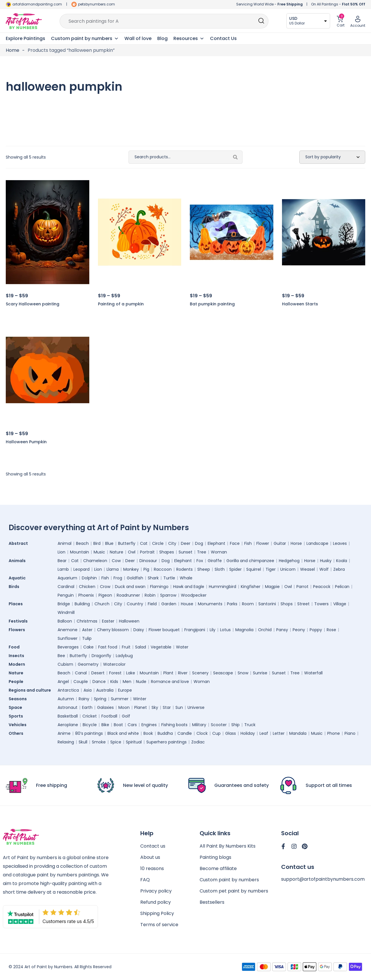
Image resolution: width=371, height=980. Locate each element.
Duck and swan (130, 587)
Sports (17, 716)
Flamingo (159, 587)
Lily (213, 630)
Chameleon (95, 561)
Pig (146, 569)
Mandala (298, 733)
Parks (232, 604)
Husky (326, 561)
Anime (64, 733)
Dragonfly (101, 656)
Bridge (64, 604)
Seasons (19, 699)
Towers (321, 604)
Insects (18, 656)
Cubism (65, 664)
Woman (219, 552)
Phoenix (86, 595)
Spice (116, 742)
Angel (63, 682)
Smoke (99, 742)
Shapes (167, 552)
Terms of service (159, 925)
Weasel (307, 569)
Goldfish (135, 578)
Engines (149, 725)
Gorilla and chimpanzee (250, 561)
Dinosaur (148, 561)
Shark (153, 578)
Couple (81, 682)
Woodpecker (194, 595)
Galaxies (105, 707)
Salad (141, 647)
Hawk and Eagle (189, 587)
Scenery (200, 673)
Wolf (324, 569)
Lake (131, 673)
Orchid (265, 630)
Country (135, 604)
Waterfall (313, 673)
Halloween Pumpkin (26, 442)
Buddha (165, 733)
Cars (132, 725)
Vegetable (161, 647)
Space (17, 707)
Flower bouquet (164, 630)
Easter (108, 621)
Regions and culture (31, 690)
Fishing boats (174, 725)
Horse (296, 543)
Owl (132, 552)
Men (127, 682)
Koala (342, 561)
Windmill (66, 612)
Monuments (210, 604)
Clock (202, 733)
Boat (118, 725)
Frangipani (195, 630)
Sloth (220, 569)
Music (99, 552)
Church (102, 604)
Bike (105, 725)
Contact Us (223, 38)
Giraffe (215, 561)
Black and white (123, 733)
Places (17, 604)
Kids (114, 682)
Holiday (248, 733)
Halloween (129, 621)
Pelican (342, 587)
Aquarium (67, 578)
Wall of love (138, 38)
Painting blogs (215, 857)
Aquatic (19, 578)
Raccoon (163, 569)
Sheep (204, 569)
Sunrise (260, 673)
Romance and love (170, 682)
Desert (98, 673)
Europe (125, 690)
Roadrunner (128, 595)
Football (109, 716)
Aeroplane (68, 725)
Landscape (317, 543)
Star (167, 707)
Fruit (126, 647)
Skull (83, 742)
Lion (61, 552)
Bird (97, 543)
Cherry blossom (113, 630)
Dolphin (89, 578)
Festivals (20, 621)
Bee (61, 656)
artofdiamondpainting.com (37, 4)
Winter (140, 699)
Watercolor (114, 664)
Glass (231, 733)
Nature (117, 552)
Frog (118, 578)
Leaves (340, 543)
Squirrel (254, 569)
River (183, 673)
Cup (216, 733)
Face (235, 543)
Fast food (108, 647)
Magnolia (244, 630)
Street (303, 604)
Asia (88, 690)
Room (248, 604)
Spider (235, 569)
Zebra (339, 569)
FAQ (145, 880)
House (187, 604)
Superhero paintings (166, 742)
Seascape (223, 673)
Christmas (87, 621)
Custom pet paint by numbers (234, 891)
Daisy (139, 630)
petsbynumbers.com (96, 4)
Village (340, 604)
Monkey (131, 569)
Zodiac (198, 742)
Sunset (185, 552)
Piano (350, 733)
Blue (109, 543)
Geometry (88, 664)
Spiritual (134, 742)
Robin (150, 595)
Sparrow (168, 595)
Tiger (271, 569)
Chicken (87, 587)
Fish (248, 543)
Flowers (18, 630)
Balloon (65, 621)
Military (199, 725)
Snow (243, 673)
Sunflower (68, 638)
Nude (141, 682)
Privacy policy (156, 891)
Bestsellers (212, 902)
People (17, 682)
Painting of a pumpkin (121, 304)
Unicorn (288, 569)
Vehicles (19, 725)
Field (152, 604)
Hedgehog (289, 561)
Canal (81, 673)
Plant (168, 673)
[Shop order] (332, 157)
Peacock (322, 587)
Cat (144, 543)
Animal (65, 543)
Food (16, 647)
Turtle (169, 578)
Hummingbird (223, 587)
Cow (116, 561)
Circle (158, 543)
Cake (88, 647)
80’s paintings (89, 733)
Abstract (20, 543)
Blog (162, 38)
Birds (15, 587)
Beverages (68, 647)
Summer (120, 699)
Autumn (66, 699)
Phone (334, 733)
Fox (200, 561)
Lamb (63, 569)
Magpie (272, 587)
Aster (87, 630)
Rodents (184, 569)
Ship (235, 725)
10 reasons (152, 868)
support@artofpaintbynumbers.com (323, 879)
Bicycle (90, 725)
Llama (113, 569)
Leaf (264, 733)
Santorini (267, 604)
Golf (126, 716)
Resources (189, 39)
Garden (169, 604)
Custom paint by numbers (229, 880)
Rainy (84, 699)
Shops (287, 604)
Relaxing (66, 742)
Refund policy (156, 902)
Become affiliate (218, 868)
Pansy (282, 630)
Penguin (66, 595)
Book (148, 733)
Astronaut (68, 707)
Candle (185, 733)
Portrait (147, 552)
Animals (19, 561)
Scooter (219, 725)
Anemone (68, 630)
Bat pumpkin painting (212, 304)
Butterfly (127, 543)
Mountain (79, 552)
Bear (62, 561)
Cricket (90, 716)
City (172, 543)
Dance (99, 682)
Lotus (225, 630)
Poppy (316, 630)
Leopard (82, 569)
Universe (196, 707)
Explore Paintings (25, 38)
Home (13, 50)
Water (182, 647)
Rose (331, 630)
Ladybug (124, 656)
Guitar (280, 543)
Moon (124, 707)
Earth (87, 707)
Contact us (153, 846)
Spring (100, 699)
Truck (250, 725)
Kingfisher (251, 587)
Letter (279, 733)
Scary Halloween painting (33, 304)
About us (150, 857)
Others (17, 733)
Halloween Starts (300, 304)
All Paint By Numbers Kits (228, 846)
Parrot (302, 587)
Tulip (87, 638)
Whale (186, 578)
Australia (105, 690)
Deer (186, 543)
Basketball (68, 716)
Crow (105, 587)
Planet (141, 707)
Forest (115, 673)
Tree (202, 552)
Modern (18, 664)
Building (82, 604)
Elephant (216, 543)
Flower (263, 543)
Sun (179, 707)
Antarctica (68, 690)
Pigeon (105, 595)
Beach (82, 543)
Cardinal (66, 587)
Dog (199, 543)
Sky (155, 707)
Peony (299, 630)
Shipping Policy (157, 913)
